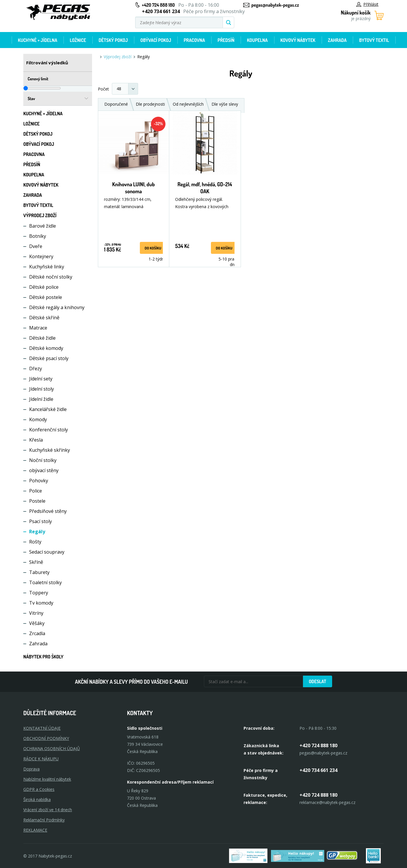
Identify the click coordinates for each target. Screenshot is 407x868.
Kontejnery (41, 256)
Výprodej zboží (40, 215)
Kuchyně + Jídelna (38, 40)
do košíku (153, 248)
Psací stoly (40, 521)
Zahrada (337, 40)
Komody (38, 419)
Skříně (36, 562)
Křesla (36, 440)
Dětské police (44, 287)
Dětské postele (46, 297)
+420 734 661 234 (318, 770)
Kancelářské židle (48, 409)
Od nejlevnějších (188, 104)
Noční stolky (43, 460)
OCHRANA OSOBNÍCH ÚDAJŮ (52, 749)
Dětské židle (42, 338)
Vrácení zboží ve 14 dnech (48, 810)
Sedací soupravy (47, 552)
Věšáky (37, 623)
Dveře (36, 246)
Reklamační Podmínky (44, 820)
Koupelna (257, 40)
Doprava (31, 769)
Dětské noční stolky (51, 277)
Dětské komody (46, 348)
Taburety (39, 572)
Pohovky (39, 481)
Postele (37, 501)
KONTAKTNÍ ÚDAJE (42, 728)
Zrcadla (37, 633)
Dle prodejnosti (150, 104)
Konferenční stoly (49, 430)
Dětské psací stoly (49, 358)
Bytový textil (374, 40)
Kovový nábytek (298, 40)
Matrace (38, 328)
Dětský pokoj (113, 40)
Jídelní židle (41, 399)
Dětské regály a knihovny (57, 307)
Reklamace (35, 830)
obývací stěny (44, 470)
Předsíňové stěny (48, 511)
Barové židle (43, 226)
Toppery (39, 593)
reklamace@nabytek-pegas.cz (327, 802)
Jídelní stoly (42, 389)
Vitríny (36, 613)
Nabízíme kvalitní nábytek (47, 779)
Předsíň (226, 40)
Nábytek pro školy (43, 657)
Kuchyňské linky (47, 267)
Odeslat (318, 681)
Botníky (38, 236)
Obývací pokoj (156, 40)
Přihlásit (367, 4)
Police (36, 491)
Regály (37, 532)
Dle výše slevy (225, 104)
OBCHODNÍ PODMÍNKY (46, 738)
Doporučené (116, 104)
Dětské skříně (44, 318)
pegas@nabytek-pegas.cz (275, 5)
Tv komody (41, 603)
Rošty (35, 542)
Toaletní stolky (45, 582)
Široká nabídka (37, 799)
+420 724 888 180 (158, 5)
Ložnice (78, 40)
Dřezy (36, 369)
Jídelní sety (41, 379)
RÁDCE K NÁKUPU (41, 759)
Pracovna (194, 40)
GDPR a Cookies (39, 789)
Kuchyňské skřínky (50, 450)
